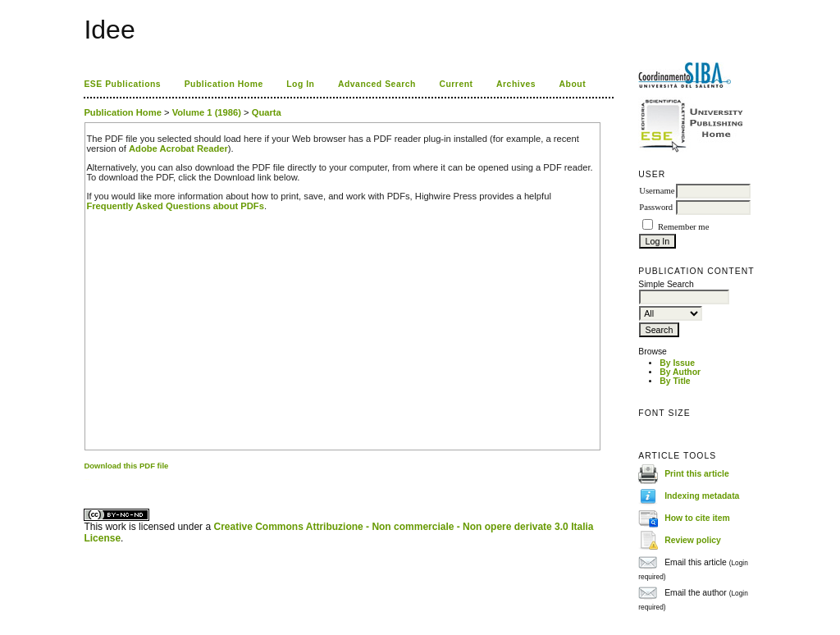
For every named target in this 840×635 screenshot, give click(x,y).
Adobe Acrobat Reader (178, 148)
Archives (516, 84)
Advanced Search (377, 84)
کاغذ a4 (85, 480)
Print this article (697, 474)
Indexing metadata (702, 496)
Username (657, 191)
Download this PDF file (126, 466)
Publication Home (224, 84)
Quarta (267, 112)
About (573, 84)
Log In (300, 84)
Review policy (693, 540)
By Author (680, 372)
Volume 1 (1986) (207, 112)
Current (456, 84)
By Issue (677, 363)
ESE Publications (122, 84)
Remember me (683, 227)
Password (656, 207)
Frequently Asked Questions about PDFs (175, 206)
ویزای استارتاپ (89, 480)
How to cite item (697, 518)
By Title (675, 381)
